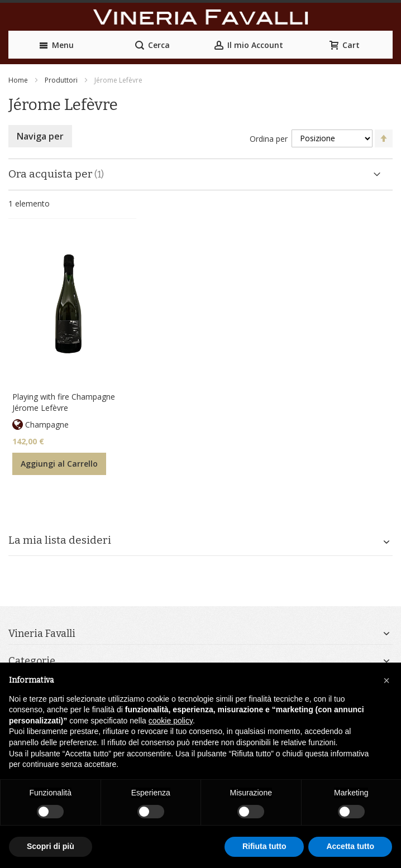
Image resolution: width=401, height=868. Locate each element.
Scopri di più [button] (51, 846)
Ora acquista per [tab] (51, 174)
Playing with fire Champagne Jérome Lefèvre (64, 402)
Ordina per (269, 138)
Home (18, 80)
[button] (386, 680)
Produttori (61, 80)
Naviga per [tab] (40, 136)
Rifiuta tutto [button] (264, 846)
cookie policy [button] (171, 721)
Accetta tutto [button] (350, 846)
